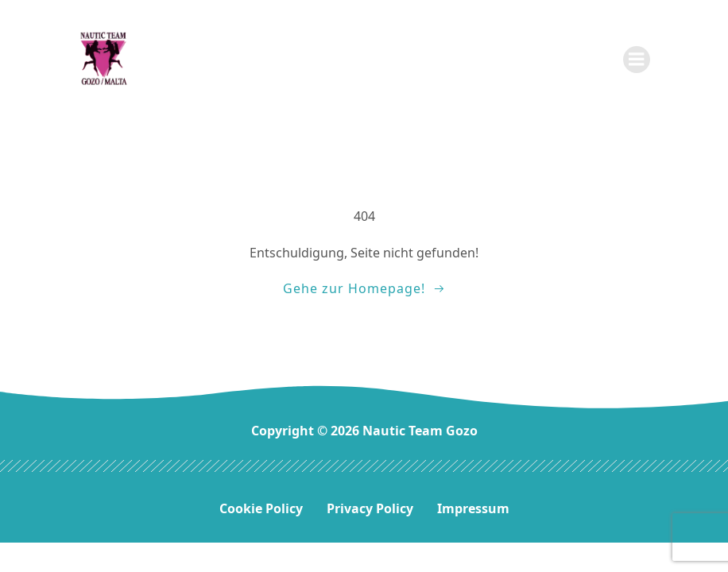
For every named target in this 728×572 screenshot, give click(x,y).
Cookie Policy (261, 508)
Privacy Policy (370, 508)
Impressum (473, 508)
